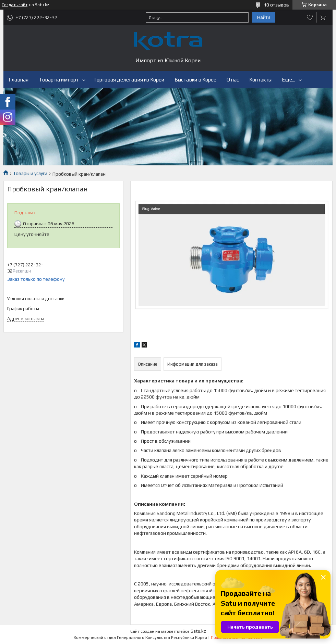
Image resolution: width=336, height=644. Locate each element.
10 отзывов (276, 5)
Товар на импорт (59, 80)
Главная (19, 80)
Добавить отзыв (310, 17)
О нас (233, 80)
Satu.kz (198, 631)
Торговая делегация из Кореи (129, 80)
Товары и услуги (30, 173)
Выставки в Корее (195, 80)
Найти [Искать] (264, 17)
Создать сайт (15, 5)
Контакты (260, 80)
